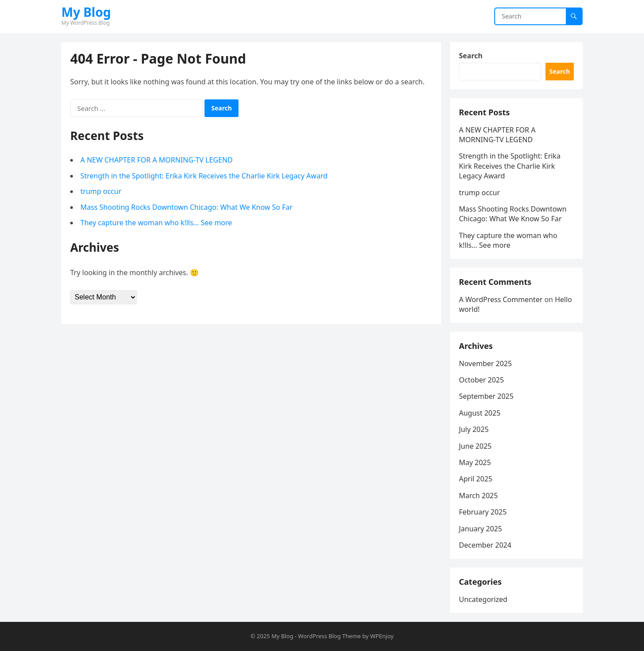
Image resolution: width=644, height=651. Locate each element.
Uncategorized (483, 599)
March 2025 (478, 496)
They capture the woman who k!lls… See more (156, 223)
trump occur (101, 191)
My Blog (86, 12)
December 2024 (485, 545)
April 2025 (476, 479)
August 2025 (480, 413)
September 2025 (486, 396)
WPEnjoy (382, 636)
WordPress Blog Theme (330, 636)
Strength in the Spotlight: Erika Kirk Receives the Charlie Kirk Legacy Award (204, 176)
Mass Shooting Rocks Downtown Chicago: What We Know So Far (186, 207)
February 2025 (483, 512)
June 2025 (475, 446)
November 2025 (485, 363)
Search (471, 56)
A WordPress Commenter (501, 299)
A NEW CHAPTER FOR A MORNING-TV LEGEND (157, 160)
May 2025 (475, 462)
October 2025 (481, 380)
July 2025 (474, 429)
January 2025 (481, 529)
